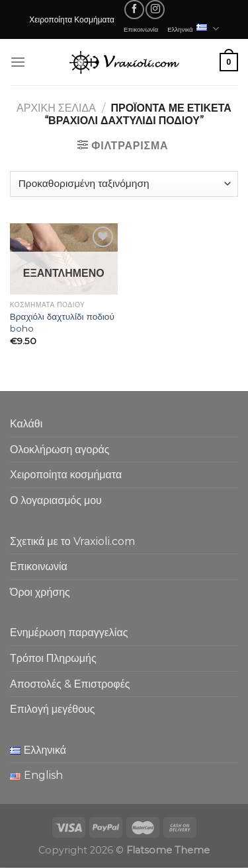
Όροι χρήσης (40, 592)
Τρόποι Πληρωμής (53, 658)
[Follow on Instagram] (155, 10)
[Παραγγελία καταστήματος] (124, 184)
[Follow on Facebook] (134, 10)
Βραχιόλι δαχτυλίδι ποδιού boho (62, 322)
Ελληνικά (193, 29)
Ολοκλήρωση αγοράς (60, 450)
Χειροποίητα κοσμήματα (66, 475)
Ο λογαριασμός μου (56, 500)
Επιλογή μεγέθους (53, 709)
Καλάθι (26, 424)
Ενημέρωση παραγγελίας (69, 633)
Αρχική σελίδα (56, 108)
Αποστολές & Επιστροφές (70, 684)
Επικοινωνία (141, 29)
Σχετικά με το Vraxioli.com (72, 541)
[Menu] (18, 62)
